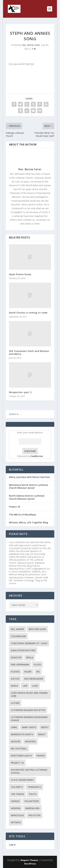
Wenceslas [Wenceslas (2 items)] (17, 815)
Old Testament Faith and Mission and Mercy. (29, 352)
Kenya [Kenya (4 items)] (14, 686)
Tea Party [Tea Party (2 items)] (17, 787)
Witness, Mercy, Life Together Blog (28, 522)
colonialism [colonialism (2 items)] (18, 636)
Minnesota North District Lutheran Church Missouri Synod (29, 486)
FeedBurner (37, 456)
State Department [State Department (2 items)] (22, 780)
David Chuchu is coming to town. (29, 313)
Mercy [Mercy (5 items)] (45, 727)
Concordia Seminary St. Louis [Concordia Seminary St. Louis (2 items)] (29, 643)
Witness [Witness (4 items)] (16, 822)
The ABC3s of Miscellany (23, 515)
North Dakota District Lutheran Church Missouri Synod (27, 497)
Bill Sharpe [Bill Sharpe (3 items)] (18, 629)
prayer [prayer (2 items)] (41, 756)
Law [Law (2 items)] (25, 686)
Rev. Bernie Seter (31, 45)
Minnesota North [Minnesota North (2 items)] (22, 734)
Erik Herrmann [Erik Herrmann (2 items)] (20, 665)
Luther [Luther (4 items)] (15, 703)
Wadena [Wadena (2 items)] (16, 808)
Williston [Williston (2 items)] (34, 815)
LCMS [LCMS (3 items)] (35, 686)
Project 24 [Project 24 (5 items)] (17, 763)
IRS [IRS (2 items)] (38, 672)
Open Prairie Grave (20, 274)
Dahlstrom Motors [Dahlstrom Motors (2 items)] (23, 650)
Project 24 (14, 507)
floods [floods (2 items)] (15, 672)
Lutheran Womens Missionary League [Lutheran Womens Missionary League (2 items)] (29, 719)
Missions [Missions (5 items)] (30, 741)
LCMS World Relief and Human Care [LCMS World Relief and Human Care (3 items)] (29, 694)
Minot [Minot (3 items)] (42, 734)
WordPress (30, 864)
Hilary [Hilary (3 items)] (28, 672)
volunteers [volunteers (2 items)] (32, 801)
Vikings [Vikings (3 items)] (15, 801)
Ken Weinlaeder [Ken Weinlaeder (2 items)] (34, 679)
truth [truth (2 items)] (33, 794)
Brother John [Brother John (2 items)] (37, 629)
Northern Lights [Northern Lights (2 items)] (21, 756)
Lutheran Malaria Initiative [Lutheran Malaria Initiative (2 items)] (28, 710)
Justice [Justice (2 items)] (15, 679)
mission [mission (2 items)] (16, 741)
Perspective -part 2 (20, 392)
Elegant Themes (29, 860)
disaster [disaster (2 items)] (16, 657)
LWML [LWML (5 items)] (14, 727)
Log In (12, 845)
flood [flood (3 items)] (37, 665)
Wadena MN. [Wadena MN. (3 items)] (32, 808)
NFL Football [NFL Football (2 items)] (19, 749)
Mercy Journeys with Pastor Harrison (29, 477)
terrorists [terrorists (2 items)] (34, 787)
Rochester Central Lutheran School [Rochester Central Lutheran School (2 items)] (29, 771)
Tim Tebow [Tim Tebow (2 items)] (17, 794)
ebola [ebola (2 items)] (30, 657)
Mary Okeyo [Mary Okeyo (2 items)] (29, 727)
